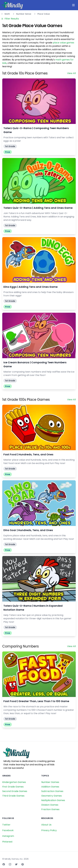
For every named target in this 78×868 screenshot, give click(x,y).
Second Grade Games (15, 791)
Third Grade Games (13, 796)
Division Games (50, 805)
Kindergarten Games (14, 782)
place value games (63, 43)
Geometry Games (51, 796)
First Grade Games (13, 787)
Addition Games (50, 787)
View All (71, 73)
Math (7, 14)
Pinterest (7, 842)
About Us (46, 825)
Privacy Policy (49, 830)
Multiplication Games (53, 800)
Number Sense (24, 14)
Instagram (8, 836)
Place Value (44, 14)
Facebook (8, 830)
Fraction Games (50, 809)
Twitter (6, 825)
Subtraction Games (52, 791)
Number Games (50, 782)
